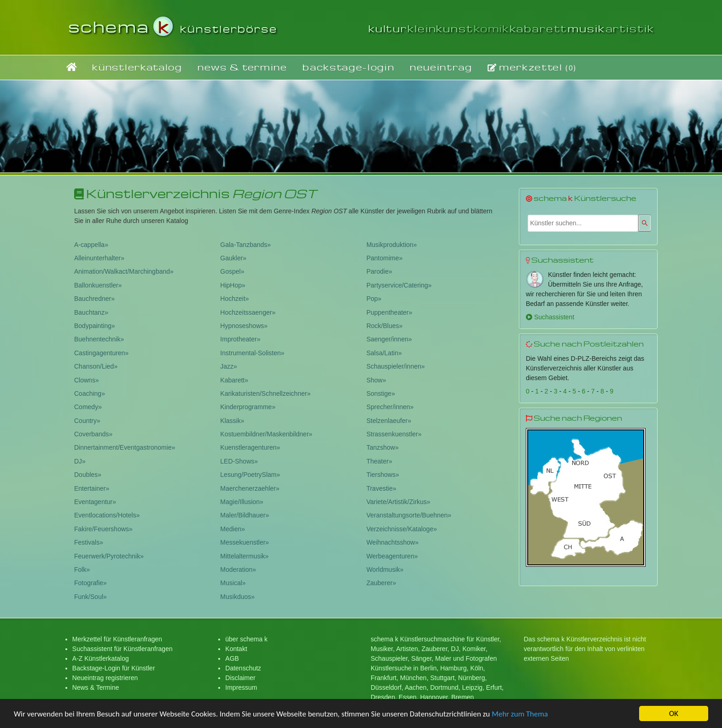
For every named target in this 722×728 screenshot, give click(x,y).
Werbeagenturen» (392, 556)
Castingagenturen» (101, 353)
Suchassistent (550, 317)
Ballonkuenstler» (98, 285)
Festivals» (89, 542)
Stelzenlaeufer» (389, 421)
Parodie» (379, 271)
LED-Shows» (239, 461)
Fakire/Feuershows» (103, 529)
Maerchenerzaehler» (250, 488)
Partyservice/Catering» (399, 285)
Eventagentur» (95, 502)
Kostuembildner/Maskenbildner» (266, 434)
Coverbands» (93, 434)
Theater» (379, 461)
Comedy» (88, 407)
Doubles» (88, 475)
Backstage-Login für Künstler (114, 668)
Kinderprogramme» (248, 407)
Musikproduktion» (392, 245)
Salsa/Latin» (384, 353)
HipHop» (233, 285)
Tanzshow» (383, 447)
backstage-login (348, 67)
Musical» (233, 583)
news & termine (242, 67)
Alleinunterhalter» (99, 258)
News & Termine (96, 687)
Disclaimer (240, 678)
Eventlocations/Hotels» (107, 515)
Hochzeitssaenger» (248, 312)
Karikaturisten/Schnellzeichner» (265, 393)
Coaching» (90, 393)
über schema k (246, 639)
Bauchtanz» (91, 312)
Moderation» (238, 569)
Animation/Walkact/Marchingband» (124, 271)
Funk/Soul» (90, 597)
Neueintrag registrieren (105, 678)
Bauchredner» (94, 299)
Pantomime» (385, 258)
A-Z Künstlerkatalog (101, 658)
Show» (376, 380)
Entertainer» (92, 488)
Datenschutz (243, 668)
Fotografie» (90, 583)
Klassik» (232, 421)
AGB (232, 658)
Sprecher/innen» (390, 407)
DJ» (80, 461)
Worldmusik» (385, 569)
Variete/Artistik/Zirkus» (399, 502)
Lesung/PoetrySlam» (250, 475)
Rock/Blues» (385, 326)
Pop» (374, 299)
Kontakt (236, 649)
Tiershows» (383, 475)
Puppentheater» (390, 312)
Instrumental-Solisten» (252, 353)
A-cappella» (91, 245)
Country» (87, 421)
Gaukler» (233, 258)
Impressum (241, 687)
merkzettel (532, 67)
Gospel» (232, 271)
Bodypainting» (95, 326)
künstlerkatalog (137, 67)
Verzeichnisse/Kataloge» (402, 529)
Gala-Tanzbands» (245, 245)
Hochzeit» (234, 299)
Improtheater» (240, 339)
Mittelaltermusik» (244, 556)
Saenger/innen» (389, 339)
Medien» (233, 529)
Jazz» (229, 366)
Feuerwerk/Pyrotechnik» (109, 556)
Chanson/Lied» (96, 366)
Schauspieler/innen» (396, 366)
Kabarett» (234, 380)
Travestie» (381, 488)
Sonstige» (381, 393)
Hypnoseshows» (244, 326)
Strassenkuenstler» (394, 434)
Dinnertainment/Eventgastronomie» (125, 447)
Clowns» (87, 380)
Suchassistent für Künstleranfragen (122, 649)
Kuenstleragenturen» (250, 447)
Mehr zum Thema (520, 714)
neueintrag (441, 67)
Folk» (82, 569)
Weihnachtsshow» (393, 542)
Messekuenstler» (245, 542)
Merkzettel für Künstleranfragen (117, 639)
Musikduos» (237, 597)
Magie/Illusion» (242, 502)
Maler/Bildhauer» (245, 515)
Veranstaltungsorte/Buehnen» (409, 515)
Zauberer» (381, 583)
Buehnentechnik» (99, 339)
